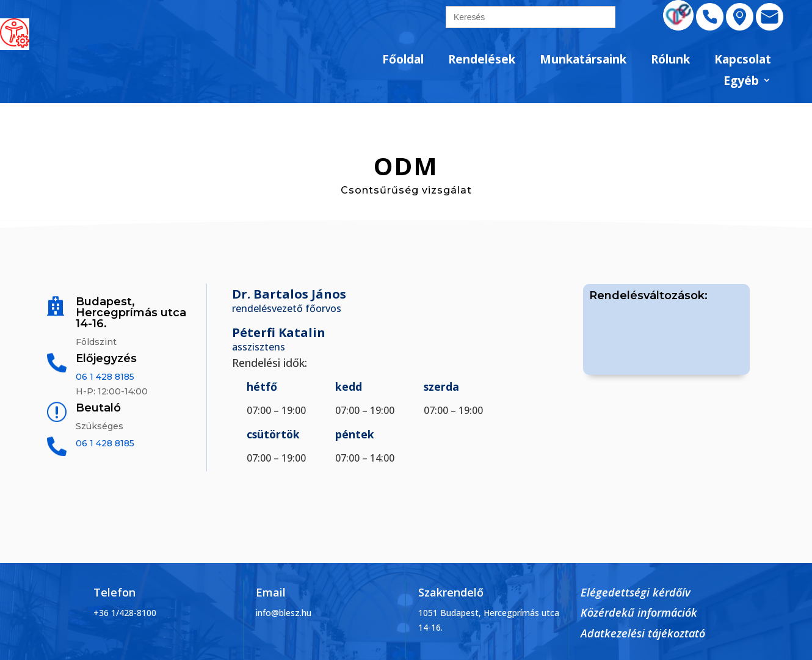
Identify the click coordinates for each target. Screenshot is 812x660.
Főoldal (403, 60)
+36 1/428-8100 (125, 613)
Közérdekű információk (639, 612)
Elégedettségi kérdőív (636, 592)
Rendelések (482, 60)
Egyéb (741, 82)
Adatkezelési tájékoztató (643, 633)
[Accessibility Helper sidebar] (15, 33)
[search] (531, 17)
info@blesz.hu (284, 613)
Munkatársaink (583, 60)
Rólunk (670, 60)
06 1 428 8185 (105, 377)
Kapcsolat (743, 60)
